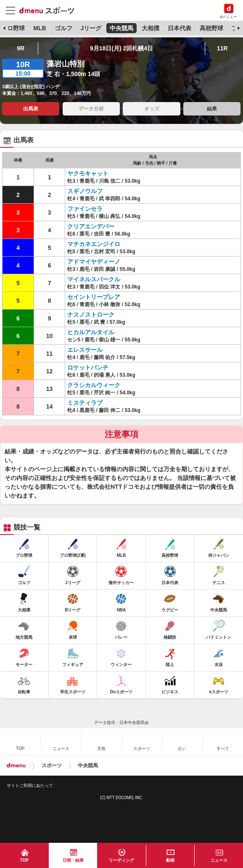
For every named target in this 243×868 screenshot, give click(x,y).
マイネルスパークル (94, 279)
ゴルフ (63, 28)
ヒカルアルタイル (91, 332)
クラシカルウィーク (94, 385)
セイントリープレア (94, 297)
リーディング (121, 860)
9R (21, 48)
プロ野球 (13, 28)
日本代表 (180, 28)
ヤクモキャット (88, 173)
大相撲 (151, 28)
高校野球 (211, 28)
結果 (212, 109)
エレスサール (85, 350)
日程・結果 (73, 860)
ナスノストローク (91, 315)
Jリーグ (91, 28)
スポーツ (52, 766)
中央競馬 (121, 28)
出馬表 (31, 109)
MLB (40, 28)
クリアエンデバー (91, 226)
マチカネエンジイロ (94, 244)
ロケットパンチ (88, 367)
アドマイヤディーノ (94, 262)
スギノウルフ (85, 191)
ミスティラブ (85, 403)
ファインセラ (85, 209)
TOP (24, 860)
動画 (170, 860)
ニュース (219, 860)
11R (222, 48)
